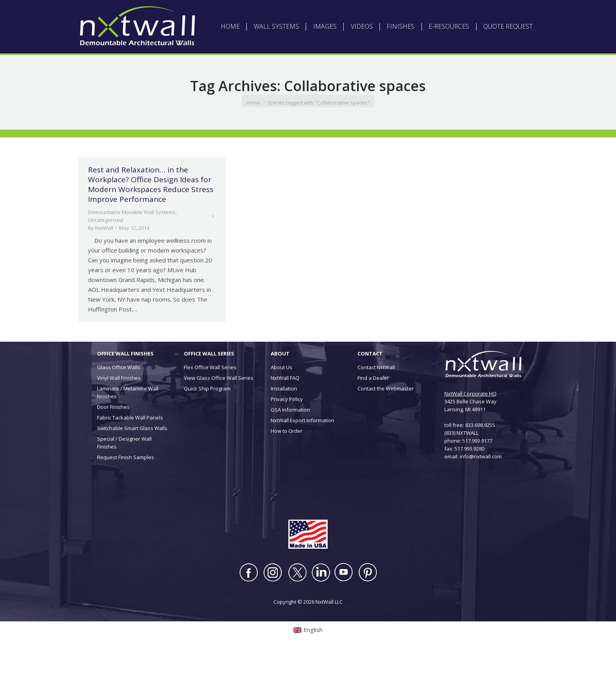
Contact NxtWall (376, 391)
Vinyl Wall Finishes (119, 402)
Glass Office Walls (119, 391)
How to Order (287, 455)
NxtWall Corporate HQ (470, 418)
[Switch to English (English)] (172, 12)
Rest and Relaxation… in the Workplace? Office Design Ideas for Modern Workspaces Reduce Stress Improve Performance (151, 208)
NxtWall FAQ (285, 402)
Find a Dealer (373, 402)
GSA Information (290, 434)
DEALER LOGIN (349, 12)
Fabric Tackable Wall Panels (130, 441)
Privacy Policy (287, 423)
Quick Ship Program (207, 412)
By (101, 252)
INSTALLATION (386, 12)
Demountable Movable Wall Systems (132, 236)
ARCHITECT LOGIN (307, 12)
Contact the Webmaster (386, 412)
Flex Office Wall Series (210, 391)
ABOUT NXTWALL (263, 12)
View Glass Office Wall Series (219, 402)
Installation (284, 412)
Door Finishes (113, 431)
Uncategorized (105, 244)
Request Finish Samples (126, 481)
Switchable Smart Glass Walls (132, 452)
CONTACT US (422, 12)
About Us (281, 391)
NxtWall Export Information (302, 444)
